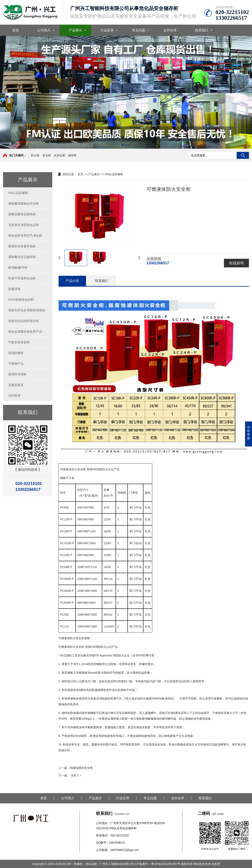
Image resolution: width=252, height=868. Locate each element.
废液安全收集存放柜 (22, 246)
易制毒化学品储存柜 (22, 257)
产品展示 (75, 30)
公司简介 (44, 30)
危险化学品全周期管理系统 (27, 310)
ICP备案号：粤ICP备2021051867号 (158, 864)
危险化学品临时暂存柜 (24, 321)
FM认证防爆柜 (18, 193)
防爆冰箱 (14, 289)
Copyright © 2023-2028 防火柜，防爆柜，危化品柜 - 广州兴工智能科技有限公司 (83, 864)
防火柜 (35, 155)
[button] (123, 145)
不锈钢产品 (16, 364)
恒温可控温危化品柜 (22, 278)
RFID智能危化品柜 (21, 299)
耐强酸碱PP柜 (18, 267)
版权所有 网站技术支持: (196, 864)
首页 (16, 30)
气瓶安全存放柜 (19, 342)
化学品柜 (60, 155)
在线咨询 (236, 263)
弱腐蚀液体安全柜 (81, 768)
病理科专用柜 (17, 374)
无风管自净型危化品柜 (24, 225)
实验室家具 (16, 385)
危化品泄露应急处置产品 (25, 332)
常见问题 (138, 30)
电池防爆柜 (16, 353)
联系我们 (202, 30)
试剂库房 (14, 396)
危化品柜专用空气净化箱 (25, 235)
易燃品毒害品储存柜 (22, 214)
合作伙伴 (170, 30)
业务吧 (216, 864)
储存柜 (72, 155)
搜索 (243, 155)
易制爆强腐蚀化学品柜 (24, 203)
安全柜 (47, 155)
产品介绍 (72, 281)
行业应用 (107, 30)
